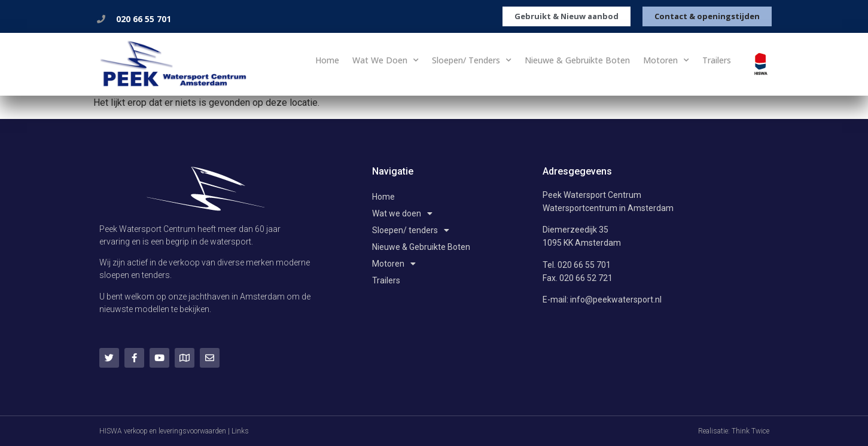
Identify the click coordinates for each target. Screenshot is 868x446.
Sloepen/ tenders (472, 60)
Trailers (717, 60)
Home (327, 60)
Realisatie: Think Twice (734, 431)
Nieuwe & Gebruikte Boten (577, 60)
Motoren (666, 60)
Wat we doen (386, 60)
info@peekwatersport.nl (616, 300)
